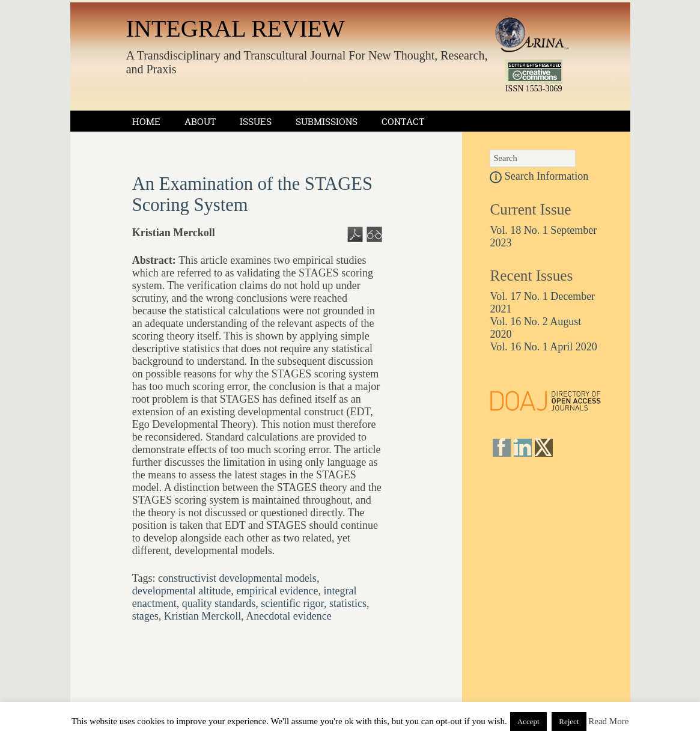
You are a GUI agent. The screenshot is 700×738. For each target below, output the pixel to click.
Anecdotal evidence (288, 616)
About (200, 122)
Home (146, 122)
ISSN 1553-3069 (534, 89)
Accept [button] (528, 721)
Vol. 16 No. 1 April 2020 (543, 347)
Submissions (327, 122)
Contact (403, 122)
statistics (348, 603)
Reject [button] (569, 721)
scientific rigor (292, 603)
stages (145, 616)
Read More (608, 721)
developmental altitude (181, 591)
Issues (256, 122)
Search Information (539, 176)
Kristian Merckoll (202, 616)
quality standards (219, 603)
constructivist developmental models (237, 578)
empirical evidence (277, 591)
